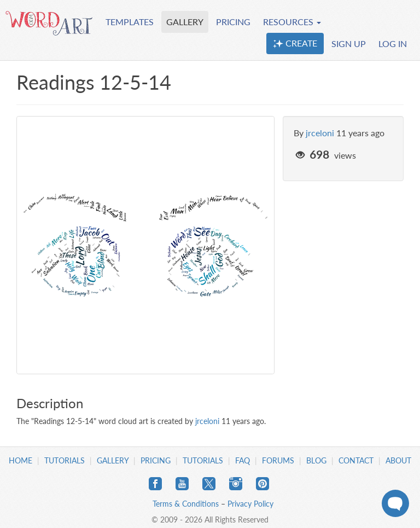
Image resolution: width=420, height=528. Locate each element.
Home (21, 460)
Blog (316, 460)
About (398, 460)
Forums (278, 460)
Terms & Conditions (186, 504)
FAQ (243, 460)
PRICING (233, 22)
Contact (356, 460)
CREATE (295, 43)
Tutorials (65, 460)
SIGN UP (349, 43)
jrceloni (320, 133)
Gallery (113, 460)
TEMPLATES (130, 22)
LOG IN (393, 43)
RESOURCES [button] (292, 22)
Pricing (156, 460)
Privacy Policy (250, 504)
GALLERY (185, 22)
